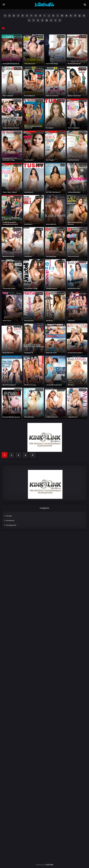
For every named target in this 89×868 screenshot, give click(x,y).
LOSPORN (49, 865)
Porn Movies (10, 520)
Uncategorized (11, 525)
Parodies (9, 516)
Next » (33, 455)
